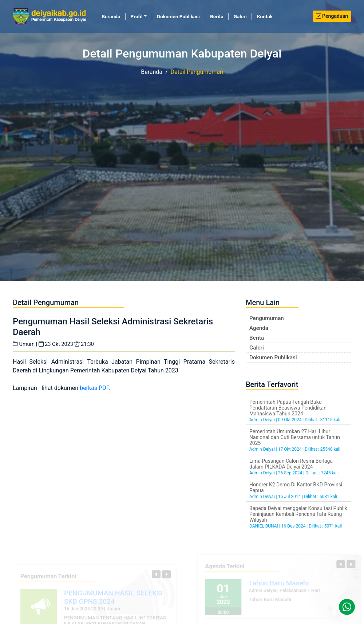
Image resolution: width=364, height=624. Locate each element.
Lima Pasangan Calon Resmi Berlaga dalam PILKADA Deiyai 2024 (291, 464)
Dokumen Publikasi (178, 16)
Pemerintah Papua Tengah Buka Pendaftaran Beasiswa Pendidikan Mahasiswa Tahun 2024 (288, 408)
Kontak (265, 16)
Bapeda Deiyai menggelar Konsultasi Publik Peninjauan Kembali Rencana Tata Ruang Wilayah (298, 514)
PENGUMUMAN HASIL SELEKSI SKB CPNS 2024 (113, 599)
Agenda (259, 328)
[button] (156, 576)
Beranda (114, 16)
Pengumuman (267, 318)
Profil (136, 16)
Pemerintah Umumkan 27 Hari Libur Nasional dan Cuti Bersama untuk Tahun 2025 (295, 437)
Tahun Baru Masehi (280, 583)
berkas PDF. (95, 388)
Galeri (240, 16)
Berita (217, 16)
